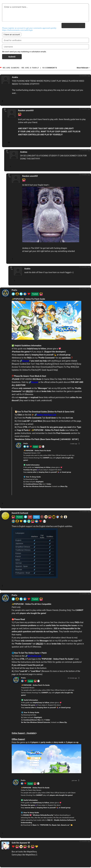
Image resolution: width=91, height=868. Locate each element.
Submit (12, 57)
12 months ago (85, 76)
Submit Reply (73, 26)
